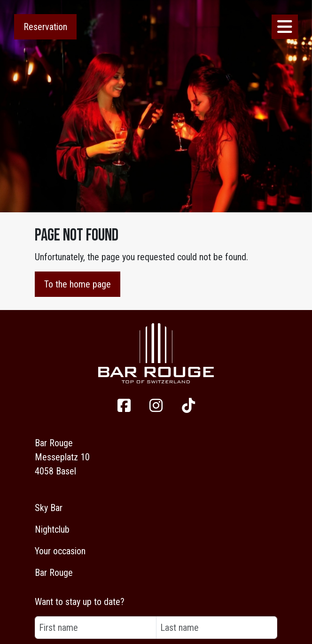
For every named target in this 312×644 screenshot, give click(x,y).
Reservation (45, 27)
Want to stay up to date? (80, 602)
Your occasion (60, 551)
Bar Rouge (54, 573)
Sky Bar (49, 508)
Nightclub (52, 529)
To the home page (78, 284)
